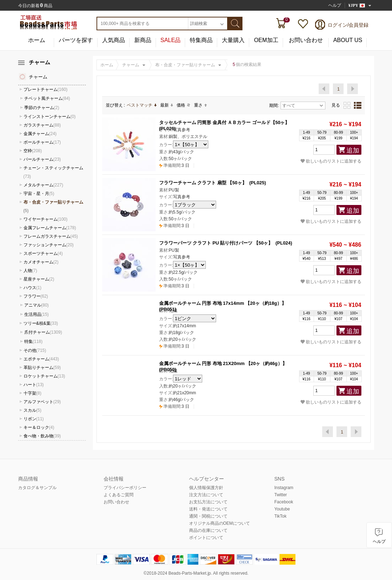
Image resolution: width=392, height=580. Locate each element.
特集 (33, 342)
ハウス (33, 288)
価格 (184, 105)
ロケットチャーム (44, 376)
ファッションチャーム (49, 245)
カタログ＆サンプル (37, 488)
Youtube (282, 509)
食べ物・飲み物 (42, 436)
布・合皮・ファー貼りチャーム (185, 65)
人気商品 (114, 40)
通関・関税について (208, 516)
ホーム (37, 40)
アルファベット (42, 402)
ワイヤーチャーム (46, 219)
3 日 (174, 165)
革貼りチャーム (42, 368)
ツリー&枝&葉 (41, 323)
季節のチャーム (42, 108)
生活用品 (36, 314)
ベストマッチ (142, 105)
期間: (274, 106)
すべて (303, 106)
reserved (239, 573)
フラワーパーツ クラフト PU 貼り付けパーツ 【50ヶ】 (216, 243)
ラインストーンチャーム (50, 117)
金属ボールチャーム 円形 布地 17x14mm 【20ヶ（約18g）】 (223, 303)
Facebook (284, 502)
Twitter (281, 495)
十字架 (33, 393)
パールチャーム (42, 159)
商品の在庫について (208, 530)
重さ (200, 105)
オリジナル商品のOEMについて (219, 523)
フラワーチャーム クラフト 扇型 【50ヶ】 (203, 183)
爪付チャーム (43, 332)
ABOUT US (348, 40)
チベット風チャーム (47, 98)
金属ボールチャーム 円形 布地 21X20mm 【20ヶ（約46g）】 (223, 363)
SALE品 (171, 40)
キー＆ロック (39, 427)
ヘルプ (335, 5)
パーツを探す (76, 40)
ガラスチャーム (42, 125)
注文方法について (206, 495)
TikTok (281, 516)
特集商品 (201, 40)
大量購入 (233, 40)
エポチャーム (41, 359)
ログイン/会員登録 (348, 25)
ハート (34, 385)
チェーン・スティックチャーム (53, 172)
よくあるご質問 (119, 495)
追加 (353, 150)
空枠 (33, 151)
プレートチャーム (46, 89)
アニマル (36, 305)
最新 (167, 105)
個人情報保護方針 (206, 488)
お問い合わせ (306, 40)
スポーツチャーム (43, 253)
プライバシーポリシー (125, 488)
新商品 (143, 40)
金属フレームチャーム (50, 228)
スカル (33, 410)
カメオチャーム (41, 262)
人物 (30, 271)
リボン (34, 419)
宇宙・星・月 (39, 194)
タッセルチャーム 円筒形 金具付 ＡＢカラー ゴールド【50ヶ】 (224, 122)
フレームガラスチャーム (51, 236)
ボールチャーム (42, 142)
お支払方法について (208, 502)
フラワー (36, 296)
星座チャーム (39, 279)
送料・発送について (208, 509)
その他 (35, 350)
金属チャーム (40, 134)
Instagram (284, 488)
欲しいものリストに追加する (331, 161)
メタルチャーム (43, 185)
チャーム (131, 65)
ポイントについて (206, 538)
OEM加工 (266, 40)
